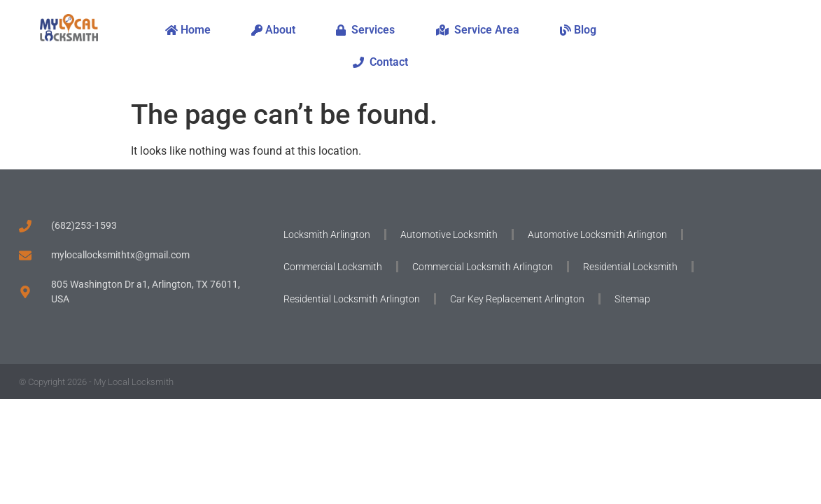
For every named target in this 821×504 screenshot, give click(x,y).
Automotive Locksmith (449, 234)
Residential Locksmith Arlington (352, 299)
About (273, 30)
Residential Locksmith (630, 267)
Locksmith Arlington (327, 234)
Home (188, 30)
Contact (380, 62)
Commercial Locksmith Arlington (483, 267)
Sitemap (632, 299)
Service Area (478, 30)
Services (365, 30)
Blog (578, 30)
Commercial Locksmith (333, 267)
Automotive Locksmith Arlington (597, 234)
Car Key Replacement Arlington (517, 299)
